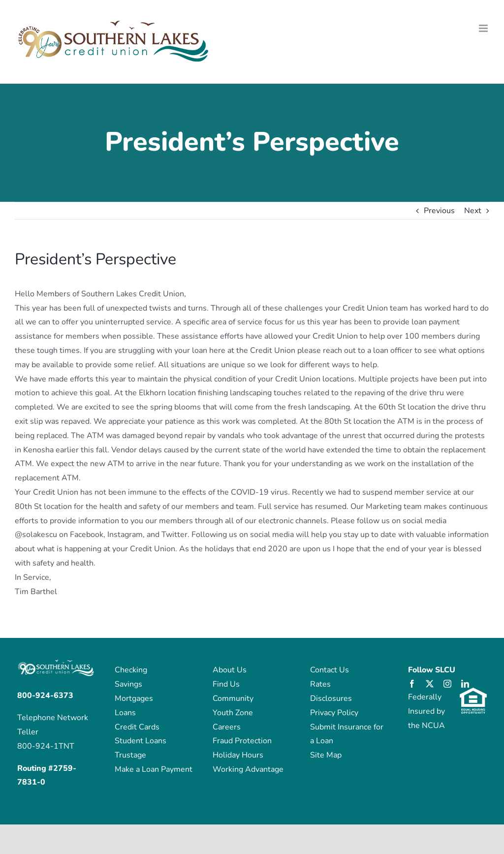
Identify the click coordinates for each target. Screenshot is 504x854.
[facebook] (412, 684)
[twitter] (430, 684)
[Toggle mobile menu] (484, 28)
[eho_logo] (473, 692)
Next (473, 211)
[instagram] (447, 684)
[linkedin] (465, 684)
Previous (439, 211)
